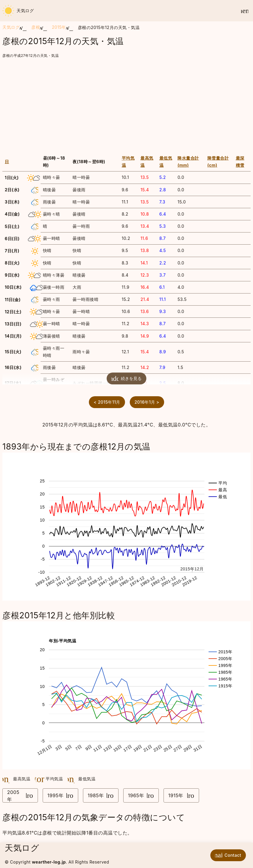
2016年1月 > (147, 402)
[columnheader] (21, 162)
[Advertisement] (126, 104)
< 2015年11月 (107, 402)
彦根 (36, 27)
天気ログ (18, 11)
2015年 (59, 27)
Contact (227, 855)
